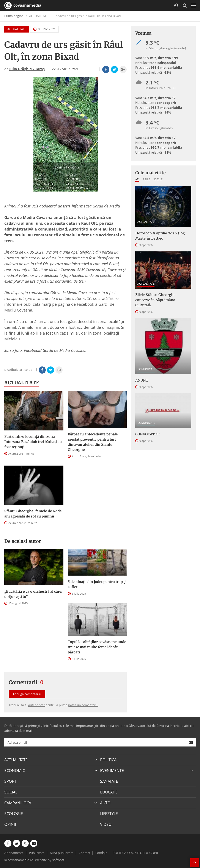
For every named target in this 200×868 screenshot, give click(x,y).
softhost (58, 860)
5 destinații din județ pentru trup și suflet (97, 584)
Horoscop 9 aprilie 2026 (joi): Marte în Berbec (161, 236)
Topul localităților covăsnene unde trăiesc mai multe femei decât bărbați (97, 647)
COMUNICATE (146, 369)
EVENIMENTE (112, 770)
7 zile (146, 179)
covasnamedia (23, 5)
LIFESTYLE (109, 813)
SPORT (10, 781)
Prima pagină (14, 16)
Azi (137, 179)
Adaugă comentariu (27, 694)
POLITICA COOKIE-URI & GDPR (135, 853)
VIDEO (106, 824)
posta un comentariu (83, 705)
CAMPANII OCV (18, 803)
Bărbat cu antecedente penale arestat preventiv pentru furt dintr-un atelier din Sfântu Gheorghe (93, 442)
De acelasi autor (23, 541)
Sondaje (101, 853)
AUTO (105, 803)
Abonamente (14, 853)
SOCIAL (11, 792)
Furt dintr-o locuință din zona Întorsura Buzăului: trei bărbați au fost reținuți (33, 442)
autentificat (36, 705)
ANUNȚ (142, 380)
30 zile (158, 179)
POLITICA (108, 760)
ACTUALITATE (17, 29)
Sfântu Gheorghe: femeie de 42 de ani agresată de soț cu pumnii (33, 514)
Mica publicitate (62, 853)
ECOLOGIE (14, 813)
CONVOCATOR (147, 434)
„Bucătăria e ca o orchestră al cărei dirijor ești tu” (33, 594)
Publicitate (37, 853)
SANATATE (109, 781)
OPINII (10, 824)
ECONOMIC (15, 770)
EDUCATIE (109, 792)
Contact (84, 853)
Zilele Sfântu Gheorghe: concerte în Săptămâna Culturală (156, 300)
